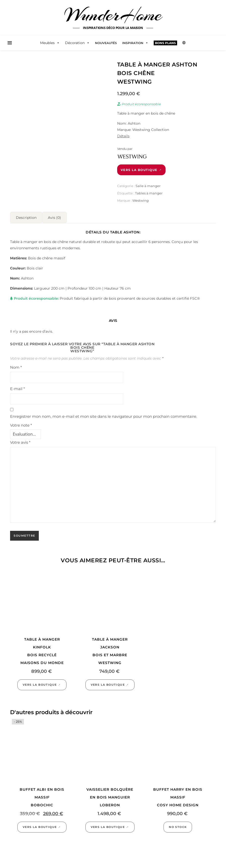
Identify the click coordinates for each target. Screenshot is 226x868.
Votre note (21, 425)
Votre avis (20, 442)
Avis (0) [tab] (54, 218)
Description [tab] (26, 218)
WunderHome (113, 15)
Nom (16, 367)
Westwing (140, 200)
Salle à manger (148, 186)
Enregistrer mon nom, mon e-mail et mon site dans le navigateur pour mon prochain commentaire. (104, 416)
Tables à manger (149, 193)
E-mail (18, 389)
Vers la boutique (139, 170)
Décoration (77, 43)
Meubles (50, 43)
